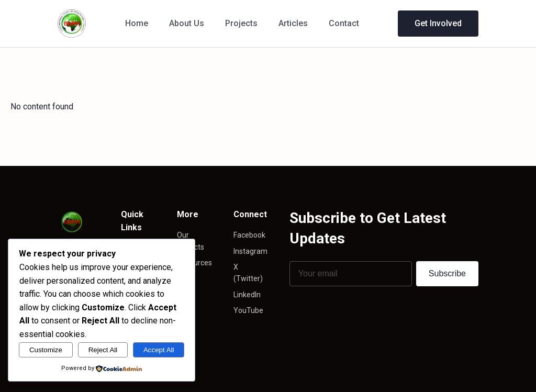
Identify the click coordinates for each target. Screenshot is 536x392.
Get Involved (438, 23)
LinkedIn (247, 295)
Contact (344, 23)
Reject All (103, 350)
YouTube (248, 310)
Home (137, 23)
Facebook (249, 235)
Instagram (250, 251)
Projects (241, 23)
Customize (46, 350)
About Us (187, 23)
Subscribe (447, 273)
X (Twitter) (248, 273)
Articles (293, 23)
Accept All (159, 350)
